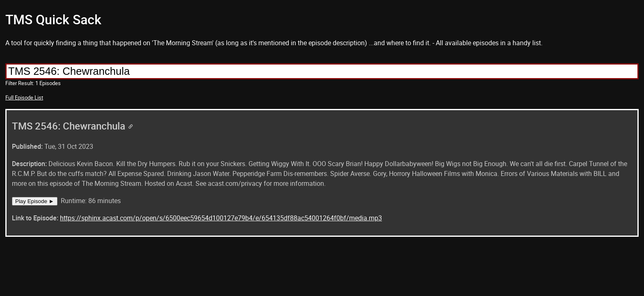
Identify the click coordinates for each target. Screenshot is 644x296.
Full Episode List (24, 97)
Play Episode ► (35, 201)
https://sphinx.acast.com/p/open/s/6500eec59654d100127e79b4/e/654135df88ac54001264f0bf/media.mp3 (221, 218)
